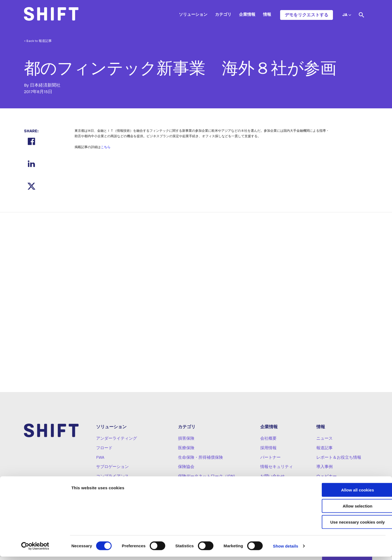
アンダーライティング (117, 442)
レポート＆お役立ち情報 (339, 461)
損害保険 (186, 442)
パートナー (270, 461)
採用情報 (268, 451)
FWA (100, 461)
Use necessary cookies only (347, 525)
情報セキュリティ (277, 470)
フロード (104, 451)
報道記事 (324, 451)
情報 (267, 15)
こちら (106, 147)
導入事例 (324, 470)
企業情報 (247, 15)
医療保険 (186, 451)
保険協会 (186, 470)
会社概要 (268, 442)
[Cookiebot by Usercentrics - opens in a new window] (35, 549)
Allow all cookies (347, 493)
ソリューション (193, 15)
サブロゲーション (112, 470)
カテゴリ (223, 15)
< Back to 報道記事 (38, 41)
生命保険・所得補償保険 (200, 461)
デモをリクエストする (307, 15)
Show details (286, 549)
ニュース (324, 442)
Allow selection (346, 509)
